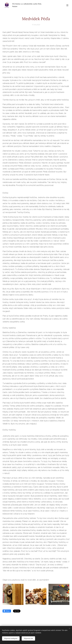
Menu (67, 5)
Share (7, 611)
